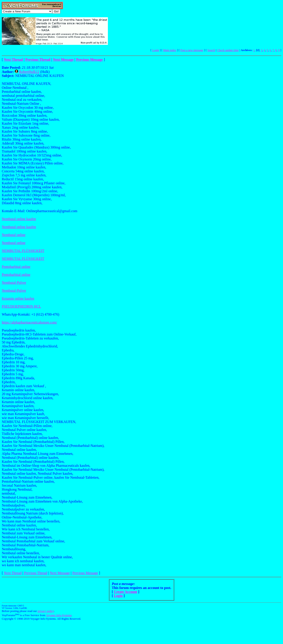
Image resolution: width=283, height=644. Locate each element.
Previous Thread (36, 573)
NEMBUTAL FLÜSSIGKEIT (23, 251)
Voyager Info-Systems (59, 615)
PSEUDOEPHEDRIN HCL (21, 306)
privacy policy (46, 611)
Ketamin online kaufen (18, 298)
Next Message (60, 573)
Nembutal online (14, 235)
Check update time (228, 50)
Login (156, 50)
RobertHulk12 (29, 72)
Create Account (126, 592)
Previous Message (85, 573)
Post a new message (192, 50)
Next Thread (13, 573)
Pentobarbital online (16, 267)
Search (211, 50)
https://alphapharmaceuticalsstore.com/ (29, 322)
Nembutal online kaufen (19, 219)
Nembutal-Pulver (14, 283)
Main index (170, 50)
